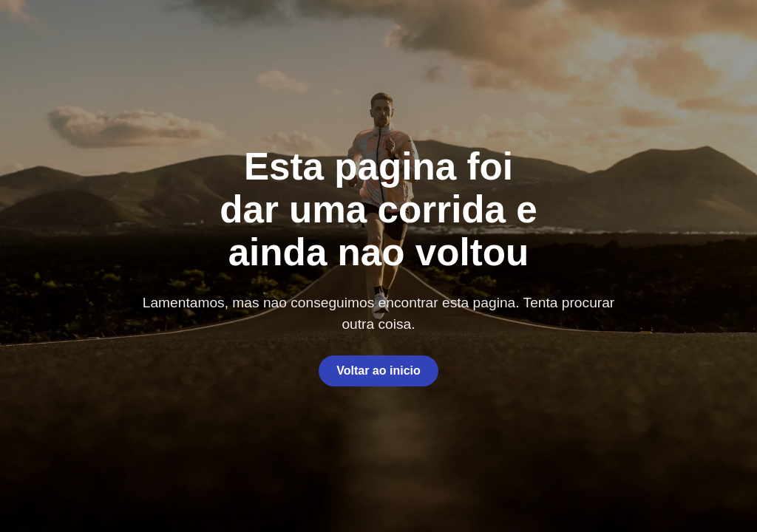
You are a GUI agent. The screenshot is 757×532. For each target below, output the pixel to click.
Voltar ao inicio (378, 371)
